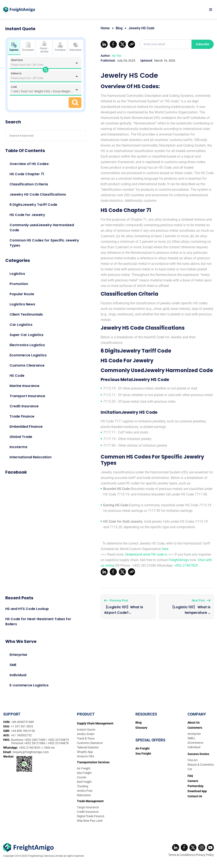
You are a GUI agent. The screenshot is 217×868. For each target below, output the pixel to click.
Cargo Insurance (88, 807)
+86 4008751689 (23, 722)
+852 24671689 (35, 740)
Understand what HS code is (146, 554)
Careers (193, 781)
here (165, 549)
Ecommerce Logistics (28, 355)
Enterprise (18, 655)
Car (190, 769)
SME (13, 665)
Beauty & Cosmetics (201, 765)
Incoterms (18, 447)
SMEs (191, 738)
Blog (119, 28)
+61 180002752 (21, 735)
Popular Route (22, 294)
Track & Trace (86, 738)
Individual (18, 675)
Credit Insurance (24, 406)
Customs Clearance (27, 365)
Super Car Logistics (26, 335)
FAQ (190, 776)
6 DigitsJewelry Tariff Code (33, 205)
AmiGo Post (85, 791)
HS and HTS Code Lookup (27, 609)
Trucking (83, 786)
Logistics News (22, 304)
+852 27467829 (186, 565)
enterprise (194, 734)
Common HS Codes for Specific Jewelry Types (44, 243)
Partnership (195, 786)
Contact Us (195, 796)
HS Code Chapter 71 (27, 174)
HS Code (17, 376)
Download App (197, 791)
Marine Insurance (24, 386)
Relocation (76, 47)
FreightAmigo (179, 560)
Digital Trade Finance (91, 816)
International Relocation (31, 457)
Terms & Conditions (181, 855)
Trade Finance (22, 416)
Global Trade (21, 437)
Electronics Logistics (27, 345)
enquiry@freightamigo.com (31, 752)
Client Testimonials (26, 314)
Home (105, 28)
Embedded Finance (26, 427)
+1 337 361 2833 (22, 726)
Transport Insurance (27, 396)
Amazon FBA (86, 756)
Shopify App (85, 752)
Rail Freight (84, 782)
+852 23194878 (58, 743)
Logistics (17, 274)
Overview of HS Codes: (29, 164)
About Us (194, 723)
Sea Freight (84, 773)
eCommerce (195, 743)
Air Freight (84, 768)
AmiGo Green (86, 734)
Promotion (19, 284)
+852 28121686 (35, 743)
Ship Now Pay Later (90, 821)
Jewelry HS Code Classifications (38, 194)
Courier (82, 777)
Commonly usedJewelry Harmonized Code (42, 228)
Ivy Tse (117, 56)
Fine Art (193, 760)
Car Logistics (21, 325)
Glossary (141, 728)
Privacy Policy (205, 855)
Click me (49, 748)
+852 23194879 (58, 740)
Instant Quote (86, 730)
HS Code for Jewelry (27, 215)
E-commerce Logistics (29, 685)
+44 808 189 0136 (23, 731)
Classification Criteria (29, 184)
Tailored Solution (88, 747)
